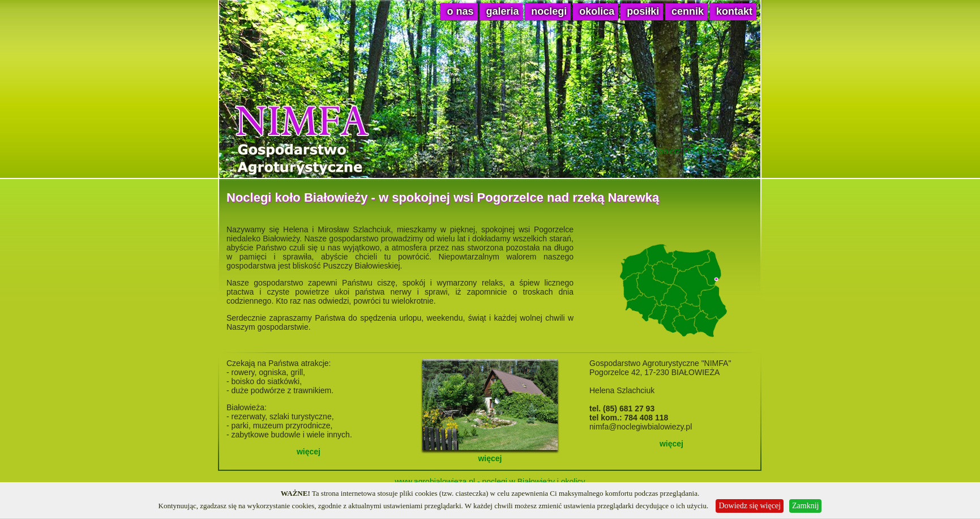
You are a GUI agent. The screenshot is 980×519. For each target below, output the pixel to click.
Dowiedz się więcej (750, 506)
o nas (460, 11)
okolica (597, 11)
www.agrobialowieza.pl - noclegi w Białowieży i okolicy (490, 482)
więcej (309, 452)
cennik (688, 11)
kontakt (734, 11)
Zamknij (805, 506)
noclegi (549, 11)
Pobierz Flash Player (690, 151)
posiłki (643, 11)
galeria (502, 11)
